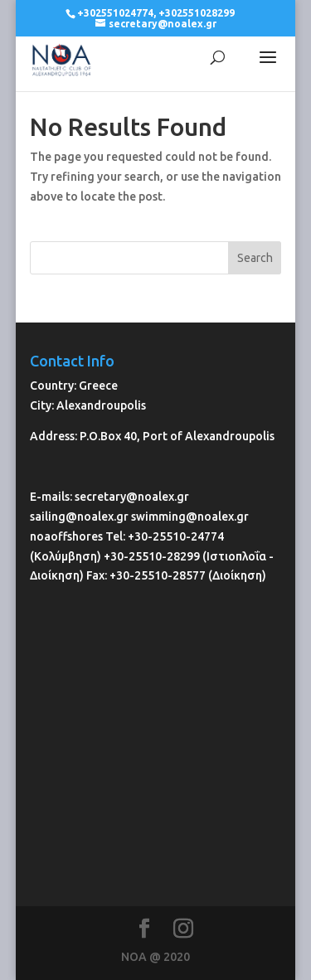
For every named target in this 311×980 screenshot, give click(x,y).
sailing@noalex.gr (79, 517)
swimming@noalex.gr (190, 517)
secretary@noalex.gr (132, 497)
